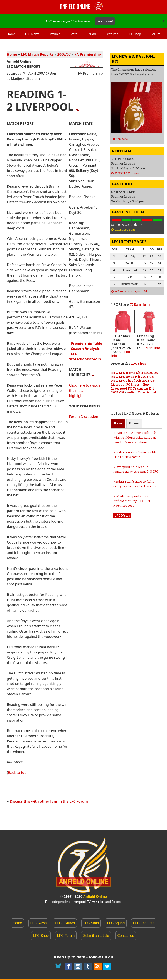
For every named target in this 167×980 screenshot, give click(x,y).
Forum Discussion (83, 417)
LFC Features (144, 923)
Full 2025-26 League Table (132, 292)
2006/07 (64, 54)
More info (153, 348)
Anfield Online (95, 897)
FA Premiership (88, 54)
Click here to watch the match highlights (84, 390)
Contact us (126, 936)
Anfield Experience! (141, 393)
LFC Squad (116, 923)
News (118, 423)
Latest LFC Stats (125, 230)
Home (12, 54)
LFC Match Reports (37, 54)
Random (140, 305)
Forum (134, 423)
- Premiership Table (85, 343)
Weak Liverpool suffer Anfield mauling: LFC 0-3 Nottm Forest (132, 501)
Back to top (17, 773)
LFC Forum (66, 936)
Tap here (122, 139)
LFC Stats (91, 923)
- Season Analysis (84, 349)
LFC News (39, 923)
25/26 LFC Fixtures (127, 173)
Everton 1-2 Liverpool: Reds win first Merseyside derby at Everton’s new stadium (135, 438)
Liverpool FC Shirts (125, 385)
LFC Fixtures (65, 923)
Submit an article (96, 936)
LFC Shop (139, 364)
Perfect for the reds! (80, 21)
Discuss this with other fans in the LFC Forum (49, 801)
